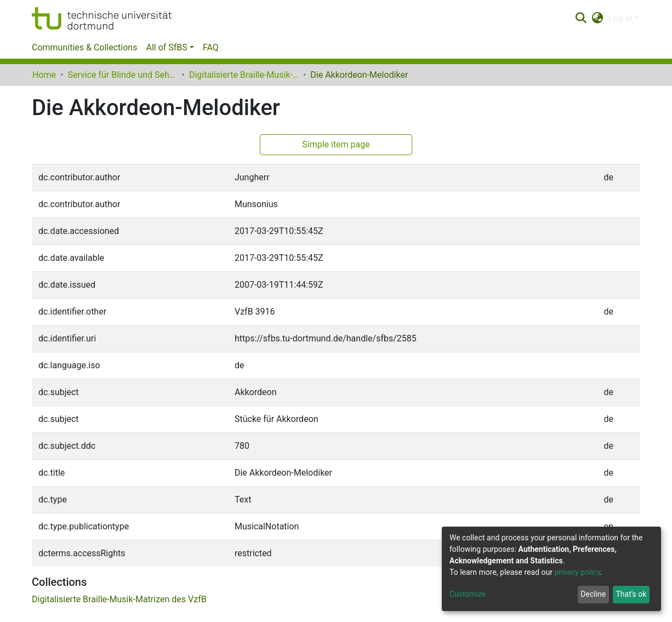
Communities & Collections (84, 47)
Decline (593, 594)
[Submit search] (581, 19)
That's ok (631, 594)
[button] (598, 19)
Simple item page (336, 144)
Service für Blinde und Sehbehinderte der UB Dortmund (122, 75)
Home (44, 75)
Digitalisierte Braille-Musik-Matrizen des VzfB (244, 75)
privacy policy (577, 572)
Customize (468, 594)
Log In (620, 18)
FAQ (211, 47)
